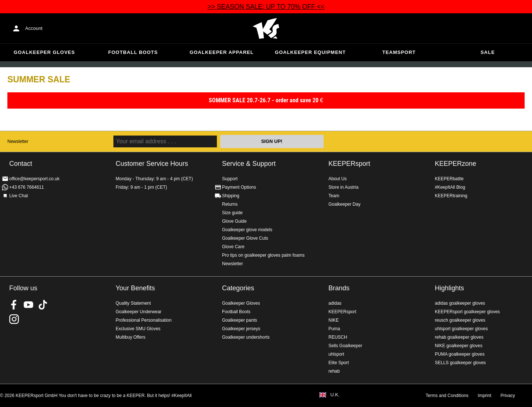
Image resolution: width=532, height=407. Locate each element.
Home (266, 28)
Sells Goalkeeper (345, 346)
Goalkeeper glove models (247, 230)
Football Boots (133, 52)
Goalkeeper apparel (221, 52)
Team (334, 196)
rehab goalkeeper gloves (459, 337)
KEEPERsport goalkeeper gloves (467, 312)
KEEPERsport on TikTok (43, 305)
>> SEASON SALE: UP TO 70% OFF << (266, 7)
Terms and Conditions (447, 396)
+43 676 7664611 (27, 187)
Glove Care (233, 247)
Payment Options (239, 187)
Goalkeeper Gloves (44, 52)
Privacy (508, 396)
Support (230, 179)
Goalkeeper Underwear (139, 312)
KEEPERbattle (449, 179)
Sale (488, 52)
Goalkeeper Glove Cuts (245, 238)
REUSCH (338, 337)
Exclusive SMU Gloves (138, 329)
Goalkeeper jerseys (241, 329)
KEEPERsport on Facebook (14, 305)
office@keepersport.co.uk (34, 179)
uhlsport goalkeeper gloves (461, 329)
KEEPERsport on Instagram (14, 319)
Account (34, 28)
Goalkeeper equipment (310, 52)
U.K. (335, 395)
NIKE (334, 320)
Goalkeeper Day (345, 204)
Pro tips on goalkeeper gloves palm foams (263, 255)
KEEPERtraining (451, 196)
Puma (334, 329)
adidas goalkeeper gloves (460, 303)
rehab (334, 371)
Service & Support (249, 164)
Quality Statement (133, 303)
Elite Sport (339, 363)
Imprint (485, 396)
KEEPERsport (349, 164)
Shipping (231, 196)
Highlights (449, 288)
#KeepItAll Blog (450, 187)
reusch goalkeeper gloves (460, 320)
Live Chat (19, 196)
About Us (337, 179)
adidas (335, 303)
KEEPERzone (456, 164)
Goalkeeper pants (240, 320)
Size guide (232, 213)
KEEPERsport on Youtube (28, 305)
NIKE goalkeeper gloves (459, 346)
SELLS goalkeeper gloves (460, 363)
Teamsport (399, 52)
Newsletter (18, 141)
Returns (230, 204)
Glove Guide (234, 221)
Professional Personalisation (144, 320)
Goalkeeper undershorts (246, 337)
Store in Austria (343, 187)
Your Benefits (135, 288)
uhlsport (336, 354)
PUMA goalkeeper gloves (460, 354)
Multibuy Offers (130, 337)
